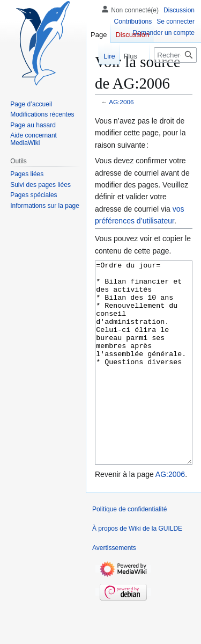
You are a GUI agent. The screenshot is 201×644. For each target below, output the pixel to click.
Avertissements (114, 588)
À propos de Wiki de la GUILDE (137, 569)
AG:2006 (121, 102)
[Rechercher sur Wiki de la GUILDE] (175, 55)
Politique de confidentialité (129, 549)
